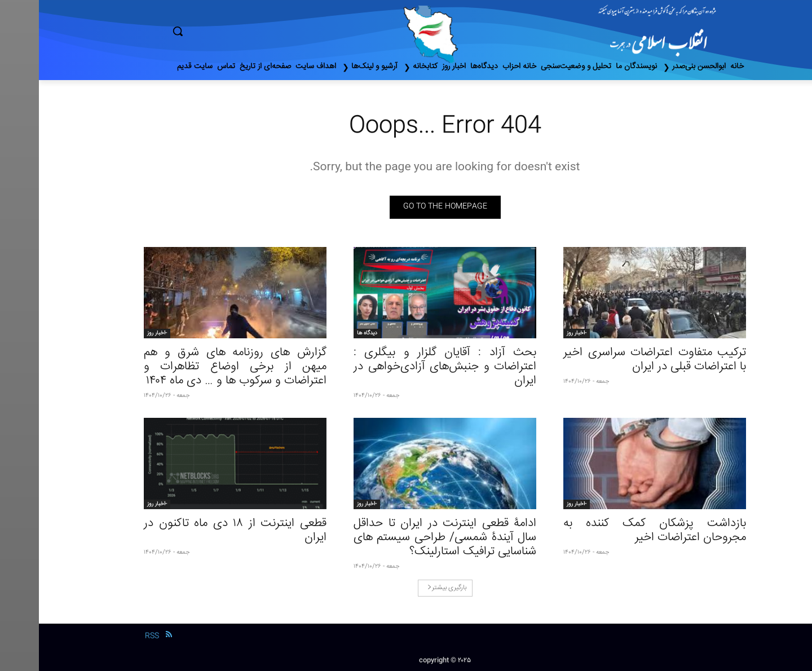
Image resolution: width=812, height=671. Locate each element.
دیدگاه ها (328, 333)
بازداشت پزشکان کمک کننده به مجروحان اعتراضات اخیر (616, 531)
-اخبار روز (538, 333)
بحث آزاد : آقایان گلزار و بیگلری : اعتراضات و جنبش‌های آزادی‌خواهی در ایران (406, 367)
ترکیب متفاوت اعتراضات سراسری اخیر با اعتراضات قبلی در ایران (616, 360)
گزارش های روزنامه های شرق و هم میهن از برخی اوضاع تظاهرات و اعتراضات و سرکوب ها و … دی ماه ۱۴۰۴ (196, 367)
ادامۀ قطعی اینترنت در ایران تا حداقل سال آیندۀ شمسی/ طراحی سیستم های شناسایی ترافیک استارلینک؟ (406, 538)
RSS (113, 636)
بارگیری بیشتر (408, 588)
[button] (226, 31)
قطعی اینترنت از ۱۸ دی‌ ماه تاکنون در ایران (196, 531)
